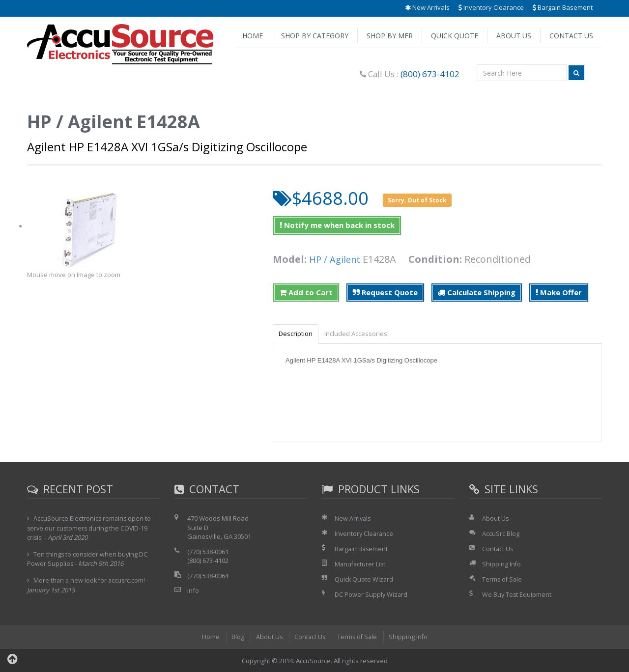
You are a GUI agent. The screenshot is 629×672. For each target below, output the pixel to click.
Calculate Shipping (477, 292)
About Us (514, 36)
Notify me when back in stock (337, 225)
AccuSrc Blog (501, 534)
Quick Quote (455, 36)
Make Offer (559, 292)
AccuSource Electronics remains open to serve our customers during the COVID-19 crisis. (90, 529)
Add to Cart (306, 292)
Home (253, 36)
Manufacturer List (361, 564)
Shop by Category (315, 36)
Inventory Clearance (491, 7)
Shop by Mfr (390, 36)
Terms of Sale (503, 579)
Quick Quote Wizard (364, 579)
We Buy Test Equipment (517, 594)
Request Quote (385, 292)
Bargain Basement (563, 7)
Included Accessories (362, 334)
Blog (236, 636)
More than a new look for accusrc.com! (91, 581)
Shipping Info (502, 564)
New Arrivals (427, 7)
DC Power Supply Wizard (372, 594)
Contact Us (571, 36)
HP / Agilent (336, 259)
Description (298, 334)
